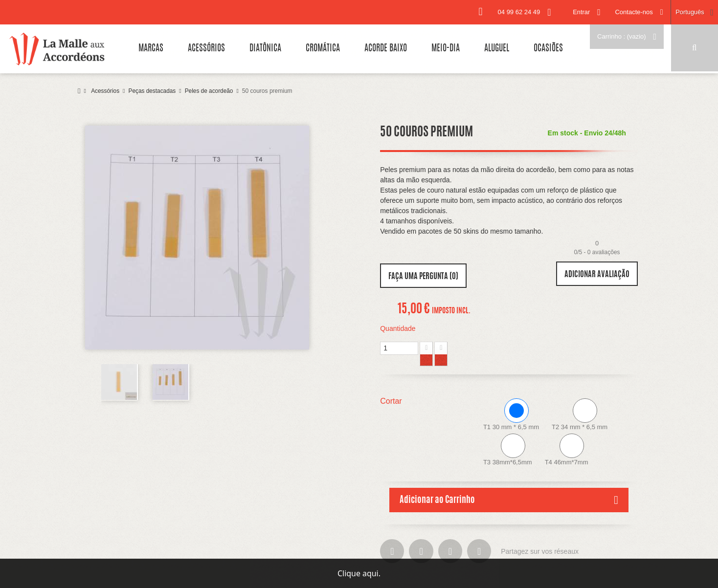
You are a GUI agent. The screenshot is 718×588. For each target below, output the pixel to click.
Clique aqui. (359, 573)
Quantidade (398, 328)
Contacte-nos (633, 12)
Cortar (392, 401)
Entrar (580, 12)
